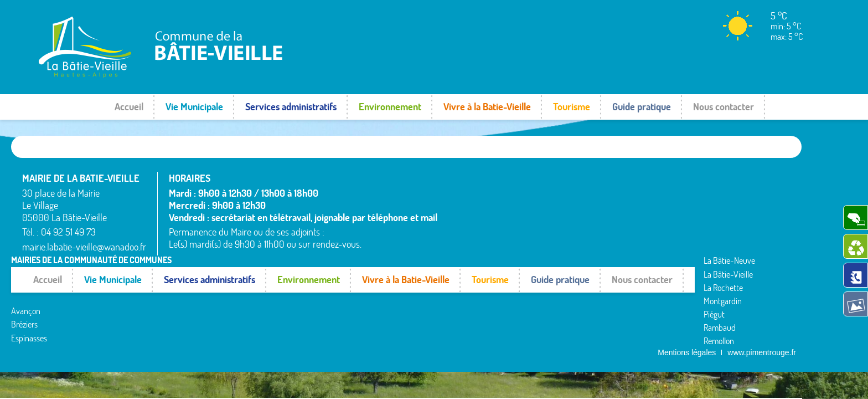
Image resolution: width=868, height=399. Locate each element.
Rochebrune (710, 177)
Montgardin (588, 203)
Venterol (704, 244)
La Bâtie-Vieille (594, 177)
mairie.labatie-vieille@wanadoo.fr (84, 247)
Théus (700, 217)
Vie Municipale (194, 107)
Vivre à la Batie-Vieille (487, 107)
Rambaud (585, 231)
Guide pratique (642, 107)
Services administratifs (291, 107)
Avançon (463, 211)
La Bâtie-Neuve (474, 251)
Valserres (705, 231)
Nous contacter (724, 107)
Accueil (129, 107)
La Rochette (589, 190)
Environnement (390, 107)
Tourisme (572, 107)
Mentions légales (687, 262)
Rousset (703, 190)
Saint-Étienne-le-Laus (727, 203)
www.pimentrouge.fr (762, 262)
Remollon (584, 244)
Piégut (580, 217)
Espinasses (466, 238)
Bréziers (462, 224)
